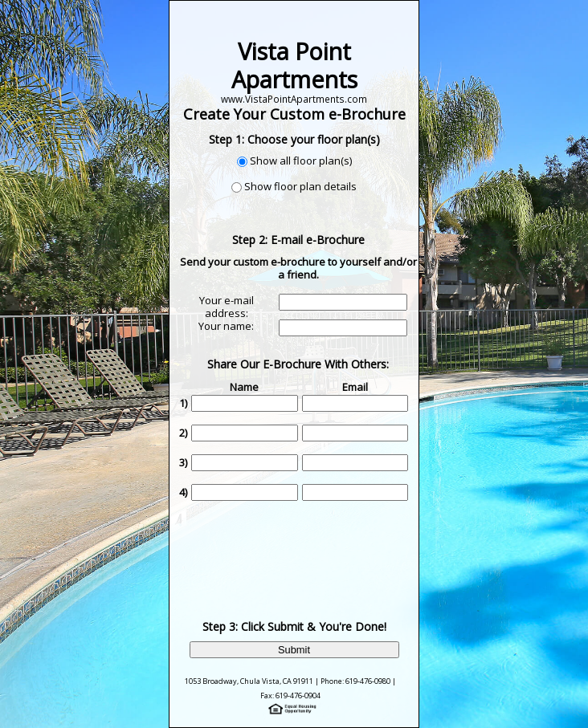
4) (183, 492)
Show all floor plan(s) (301, 161)
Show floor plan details (300, 186)
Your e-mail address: (227, 307)
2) (183, 433)
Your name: (226, 326)
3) (183, 462)
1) (183, 403)
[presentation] (300, 548)
